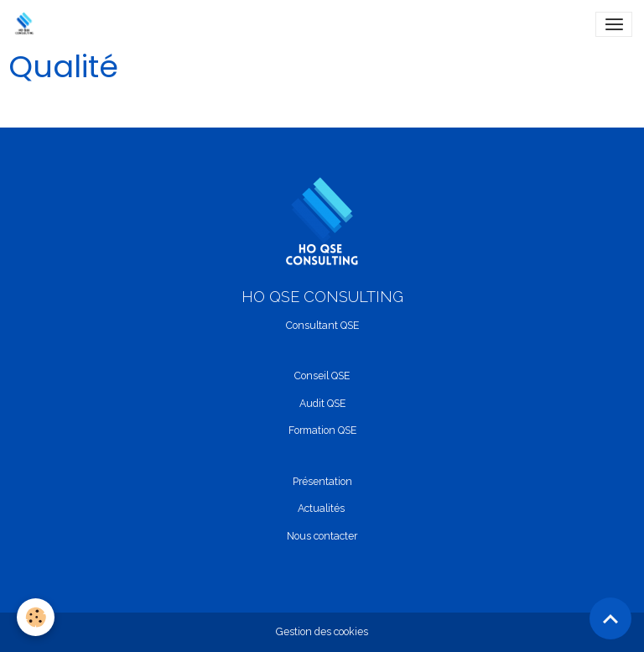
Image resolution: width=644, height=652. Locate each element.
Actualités (321, 508)
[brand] (27, 24)
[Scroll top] (610, 618)
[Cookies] (36, 617)
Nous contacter (322, 536)
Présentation (322, 481)
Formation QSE (322, 430)
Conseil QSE (322, 376)
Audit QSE (322, 403)
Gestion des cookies (322, 631)
